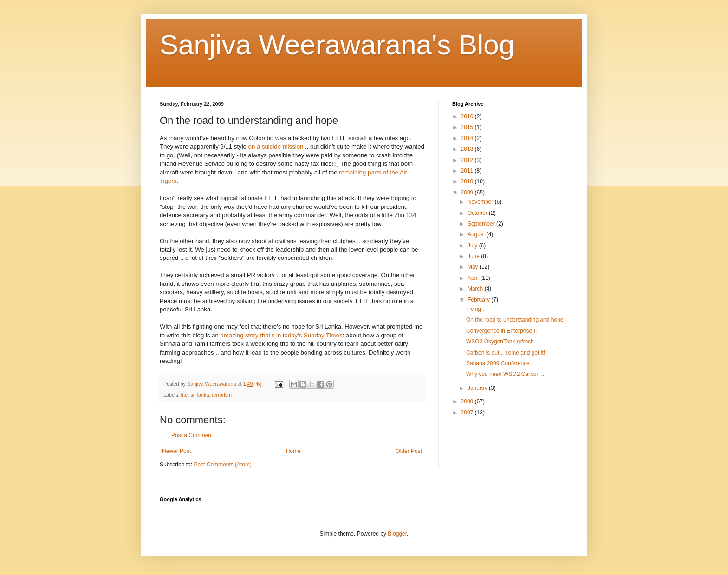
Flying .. (476, 309)
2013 (468, 149)
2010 (468, 181)
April (474, 278)
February (479, 300)
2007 (468, 413)
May (474, 267)
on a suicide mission (276, 146)
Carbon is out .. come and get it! (506, 353)
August (477, 234)
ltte (184, 395)
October (478, 213)
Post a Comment (192, 435)
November (481, 202)
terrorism (222, 395)
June (474, 256)
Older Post (409, 451)
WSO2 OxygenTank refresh (500, 342)
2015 (468, 127)
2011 (468, 171)
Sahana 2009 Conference (498, 363)
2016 (468, 116)
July (473, 246)
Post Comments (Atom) (223, 465)
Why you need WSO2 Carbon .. (505, 374)
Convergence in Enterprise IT (502, 331)
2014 (468, 138)
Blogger (397, 534)
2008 (468, 401)
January (478, 388)
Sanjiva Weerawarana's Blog (337, 45)
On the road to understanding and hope (515, 320)
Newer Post (176, 451)
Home (293, 451)
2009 (468, 193)
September (482, 224)
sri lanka (200, 395)
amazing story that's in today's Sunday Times (281, 335)
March (476, 289)
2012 (468, 160)
